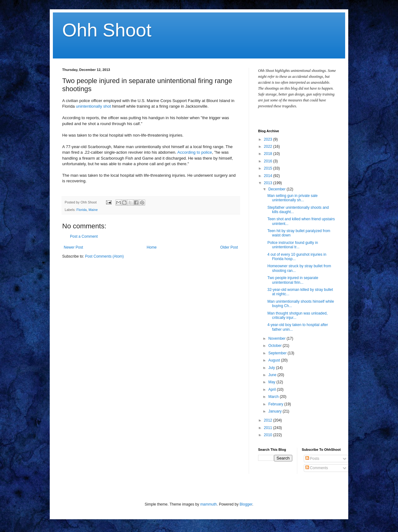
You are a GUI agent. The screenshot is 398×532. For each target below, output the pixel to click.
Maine (93, 210)
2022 (269, 147)
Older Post (229, 247)
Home (152, 247)
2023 (269, 139)
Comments (317, 468)
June (273, 375)
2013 (269, 183)
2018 (269, 154)
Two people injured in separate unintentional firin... (293, 280)
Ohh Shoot (107, 30)
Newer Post (73, 247)
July (272, 368)
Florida (82, 210)
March (274, 397)
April (273, 390)
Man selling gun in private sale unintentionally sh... (292, 198)
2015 (269, 168)
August (275, 360)
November (278, 338)
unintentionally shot (93, 106)
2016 (269, 161)
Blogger (246, 504)
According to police (194, 152)
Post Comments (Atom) (104, 256)
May (272, 382)
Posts (312, 459)
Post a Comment (84, 236)
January (275, 411)
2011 (269, 428)
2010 (269, 435)
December (278, 189)
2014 (269, 176)
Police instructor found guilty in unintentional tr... (293, 245)
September (278, 353)
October (275, 346)
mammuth (208, 504)
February (276, 404)
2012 (269, 420)
